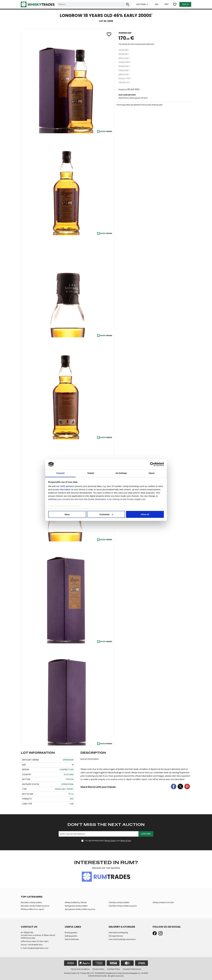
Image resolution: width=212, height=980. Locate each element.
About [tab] (152, 473)
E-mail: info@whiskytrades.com (35, 948)
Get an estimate (72, 939)
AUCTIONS (143, 4)
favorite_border (175, 4)
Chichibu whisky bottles (119, 902)
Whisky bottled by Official (76, 902)
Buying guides (71, 933)
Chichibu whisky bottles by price (123, 906)
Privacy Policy (110, 841)
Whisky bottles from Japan (32, 909)
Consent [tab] (60, 473)
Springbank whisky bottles (76, 906)
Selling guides (71, 936)
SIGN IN (185, 4)
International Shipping (118, 933)
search (128, 4)
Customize (106, 514)
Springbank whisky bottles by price (80, 909)
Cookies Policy (114, 969)
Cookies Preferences (132, 969)
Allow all (145, 514)
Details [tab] (91, 473)
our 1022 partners (65, 486)
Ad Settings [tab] (121, 473)
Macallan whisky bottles (31, 902)
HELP (167, 4)
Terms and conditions (80, 969)
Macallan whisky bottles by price (35, 906)
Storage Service (116, 936)
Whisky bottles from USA (163, 902)
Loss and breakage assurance (122, 939)
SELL (157, 4)
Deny (67, 514)
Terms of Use (125, 841)
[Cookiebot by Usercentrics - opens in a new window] (152, 464)
